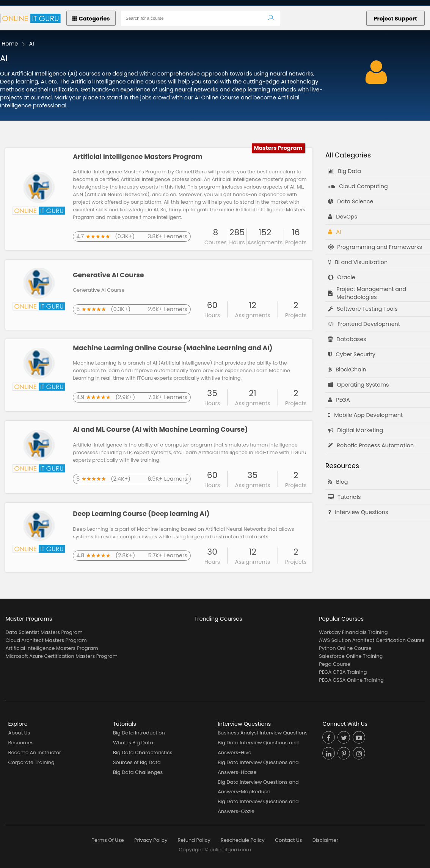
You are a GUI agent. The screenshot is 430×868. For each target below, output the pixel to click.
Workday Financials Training (353, 632)
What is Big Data (133, 743)
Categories (91, 19)
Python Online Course (345, 648)
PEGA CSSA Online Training (351, 680)
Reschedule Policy (243, 840)
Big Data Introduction (139, 733)
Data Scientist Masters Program (44, 632)
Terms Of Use (108, 840)
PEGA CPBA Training (343, 672)
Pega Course (335, 664)
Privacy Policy (151, 840)
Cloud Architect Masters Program (46, 640)
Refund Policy (194, 840)
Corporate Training (31, 762)
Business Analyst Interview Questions (263, 733)
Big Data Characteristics (143, 752)
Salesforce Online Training (351, 656)
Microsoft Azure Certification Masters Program (61, 656)
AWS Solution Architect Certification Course (372, 640)
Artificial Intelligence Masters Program (52, 648)
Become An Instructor (35, 752)
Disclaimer (325, 840)
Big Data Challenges (138, 772)
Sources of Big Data (137, 762)
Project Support (395, 19)
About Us (19, 733)
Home (10, 44)
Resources (21, 743)
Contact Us (289, 840)
